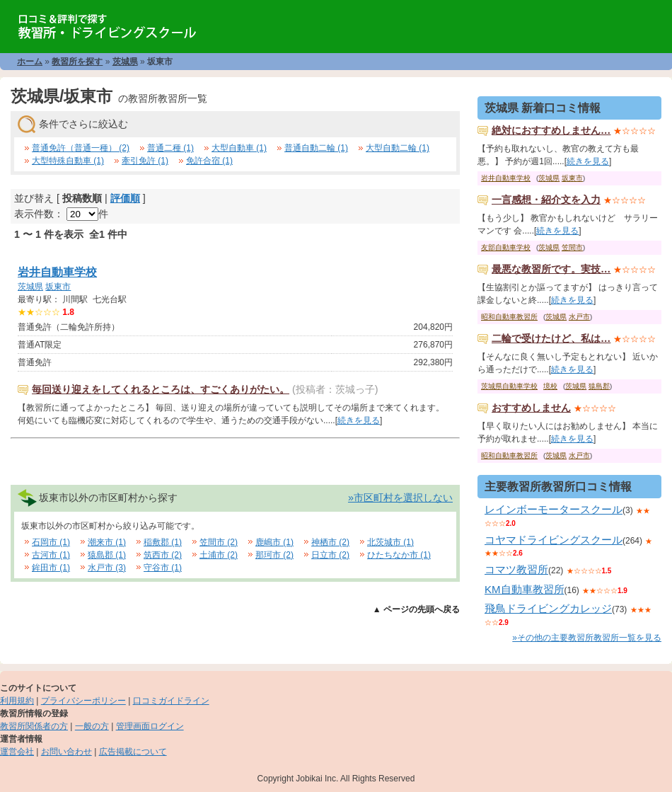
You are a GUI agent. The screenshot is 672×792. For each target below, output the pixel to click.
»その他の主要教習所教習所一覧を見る (587, 638)
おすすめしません (531, 408)
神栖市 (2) (330, 542)
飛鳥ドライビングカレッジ (548, 608)
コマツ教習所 (516, 569)
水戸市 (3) (107, 568)
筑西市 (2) (163, 555)
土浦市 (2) (219, 555)
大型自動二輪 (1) (398, 148)
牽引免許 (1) (145, 161)
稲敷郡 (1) (163, 542)
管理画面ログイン (150, 726)
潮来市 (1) (107, 542)
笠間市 (572, 247)
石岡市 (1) (51, 542)
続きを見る (359, 420)
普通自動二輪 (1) (316, 148)
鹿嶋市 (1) (274, 542)
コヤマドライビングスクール (554, 540)
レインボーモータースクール (554, 509)
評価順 (125, 198)
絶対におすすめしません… (551, 130)
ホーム (30, 62)
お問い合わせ (66, 752)
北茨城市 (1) (390, 542)
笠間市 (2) (219, 542)
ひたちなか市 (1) (399, 555)
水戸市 (579, 317)
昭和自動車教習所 (509, 317)
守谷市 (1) (163, 568)
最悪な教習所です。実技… (551, 269)
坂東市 (58, 287)
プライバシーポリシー (83, 701)
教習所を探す (77, 62)
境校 (550, 386)
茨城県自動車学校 (509, 386)
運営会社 (17, 752)
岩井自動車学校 (57, 272)
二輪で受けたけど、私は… (551, 338)
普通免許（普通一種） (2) (81, 148)
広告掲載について (133, 752)
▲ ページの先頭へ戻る (416, 609)
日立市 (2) (330, 555)
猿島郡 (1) (107, 555)
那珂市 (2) (274, 555)
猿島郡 (599, 386)
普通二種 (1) (170, 148)
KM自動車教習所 (525, 589)
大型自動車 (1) (239, 148)
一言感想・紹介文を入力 (546, 200)
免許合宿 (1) (209, 161)
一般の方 (92, 726)
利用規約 (17, 701)
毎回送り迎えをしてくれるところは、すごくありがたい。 (161, 389)
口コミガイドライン (171, 701)
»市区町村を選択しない (400, 498)
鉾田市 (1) (51, 568)
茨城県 (125, 62)
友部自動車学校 (506, 247)
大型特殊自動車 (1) (68, 161)
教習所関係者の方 (34, 726)
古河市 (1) (51, 555)
